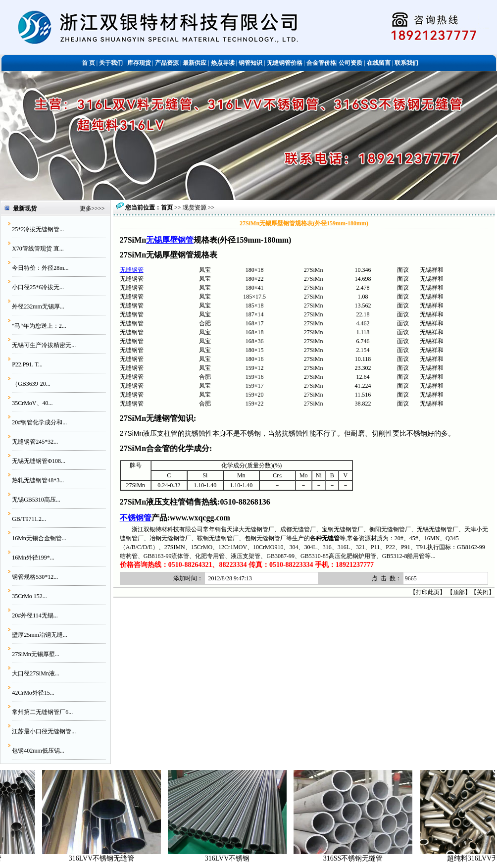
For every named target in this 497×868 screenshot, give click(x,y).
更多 (86, 208)
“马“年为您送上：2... (39, 326)
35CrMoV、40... (32, 403)
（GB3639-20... (31, 384)
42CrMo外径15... (33, 693)
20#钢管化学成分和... (39, 422)
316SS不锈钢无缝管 (359, 858)
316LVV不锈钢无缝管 (108, 858)
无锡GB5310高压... (36, 500)
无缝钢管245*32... (35, 442)
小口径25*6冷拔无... (38, 287)
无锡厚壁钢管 (170, 240)
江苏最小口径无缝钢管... (44, 731)
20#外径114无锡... (35, 615)
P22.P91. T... (27, 364)
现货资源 (195, 207)
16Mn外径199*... (33, 558)
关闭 (483, 592)
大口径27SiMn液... (36, 673)
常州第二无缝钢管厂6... (42, 712)
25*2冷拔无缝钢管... (38, 229)
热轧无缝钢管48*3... (38, 480)
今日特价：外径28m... (40, 268)
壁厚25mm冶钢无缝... (40, 635)
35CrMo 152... (29, 596)
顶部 (459, 592)
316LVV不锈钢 (233, 858)
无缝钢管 (132, 270)
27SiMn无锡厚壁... (36, 654)
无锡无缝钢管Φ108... (39, 461)
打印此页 (428, 592)
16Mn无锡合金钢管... (39, 538)
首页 (167, 207)
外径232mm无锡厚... (38, 306)
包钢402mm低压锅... (38, 751)
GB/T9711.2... (29, 519)
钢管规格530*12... (35, 577)
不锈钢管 (136, 518)
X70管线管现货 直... (38, 249)
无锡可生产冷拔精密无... (44, 345)
